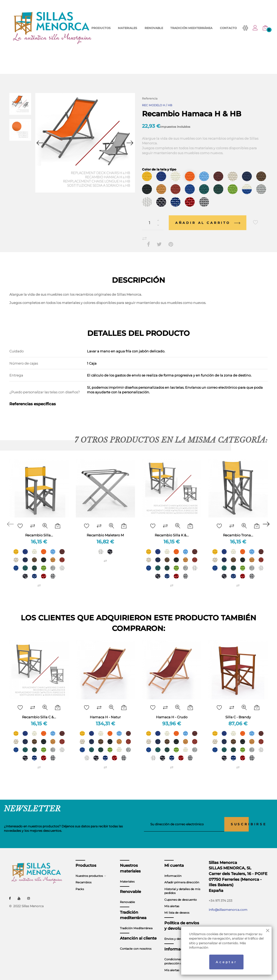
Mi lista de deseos (177, 906)
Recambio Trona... (238, 529)
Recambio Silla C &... (39, 711)
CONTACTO (228, 28)
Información (173, 869)
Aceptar (226, 962)
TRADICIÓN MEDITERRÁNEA (191, 28)
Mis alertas (172, 900)
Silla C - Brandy (238, 711)
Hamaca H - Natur (105, 711)
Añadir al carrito (208, 216)
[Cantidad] (153, 216)
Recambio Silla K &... (172, 529)
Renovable (127, 896)
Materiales (127, 875)
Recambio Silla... (39, 529)
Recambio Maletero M (105, 529)
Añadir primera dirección (182, 876)
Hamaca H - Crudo (172, 711)
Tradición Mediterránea (136, 922)
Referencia (150, 98)
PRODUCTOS (101, 28)
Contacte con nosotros (136, 942)
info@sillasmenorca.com (228, 903)
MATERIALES (127, 28)
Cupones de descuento (181, 893)
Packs (80, 882)
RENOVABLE (154, 28)
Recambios (83, 876)
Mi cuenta (174, 859)
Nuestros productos (89, 869)
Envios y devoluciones (180, 932)
